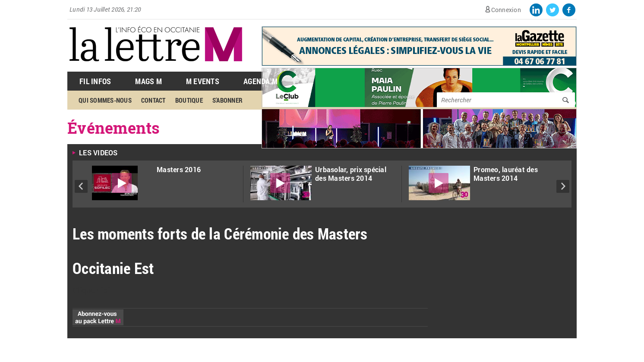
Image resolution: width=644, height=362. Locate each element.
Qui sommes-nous (105, 100)
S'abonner (227, 100)
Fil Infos (95, 81)
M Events (203, 81)
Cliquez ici (91, 290)
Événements (114, 128)
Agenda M (260, 81)
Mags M (148, 81)
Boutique (189, 100)
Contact (153, 100)
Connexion (506, 10)
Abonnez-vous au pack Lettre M (98, 317)
